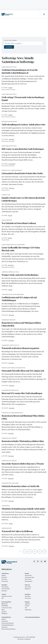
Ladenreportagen (30, 577)
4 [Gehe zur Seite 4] (40, 551)
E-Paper (27, 606)
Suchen (9, 47)
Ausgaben (27, 604)
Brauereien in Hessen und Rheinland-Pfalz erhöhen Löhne (24, 416)
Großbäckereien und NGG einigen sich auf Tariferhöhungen (24, 298)
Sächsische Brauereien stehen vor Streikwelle (24, 485)
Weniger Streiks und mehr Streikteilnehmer (24, 274)
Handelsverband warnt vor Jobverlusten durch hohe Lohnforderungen (24, 198)
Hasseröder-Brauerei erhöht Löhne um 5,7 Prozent (24, 463)
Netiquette (4, 627)
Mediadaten (28, 610)
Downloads (28, 598)
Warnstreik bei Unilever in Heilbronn (24, 530)
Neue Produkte (6, 589)
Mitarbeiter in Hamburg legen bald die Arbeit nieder (24, 508)
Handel (10, 88)
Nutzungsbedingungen (8, 625)
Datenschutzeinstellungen (32, 617)
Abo (26, 608)
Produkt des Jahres (7, 596)
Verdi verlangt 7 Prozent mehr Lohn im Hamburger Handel (24, 98)
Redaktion (28, 589)
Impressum (5, 621)
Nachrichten (12, 164)
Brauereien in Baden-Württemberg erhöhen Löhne (24, 440)
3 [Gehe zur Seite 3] (35, 551)
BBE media (5, 604)
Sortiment (4, 579)
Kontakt (4, 619)
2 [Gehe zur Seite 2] (30, 551)
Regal (3, 610)
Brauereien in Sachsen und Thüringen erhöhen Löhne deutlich (24, 323)
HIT (3, 598)
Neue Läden (28, 579)
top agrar (4, 612)
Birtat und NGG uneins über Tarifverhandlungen (24, 392)
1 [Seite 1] (25, 551)
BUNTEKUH (5, 606)
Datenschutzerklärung (8, 623)
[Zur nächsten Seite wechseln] (44, 551)
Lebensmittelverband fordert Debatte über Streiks (24, 172)
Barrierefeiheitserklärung (8, 629)
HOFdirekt (4, 614)
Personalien (5, 581)
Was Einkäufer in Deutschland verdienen (24, 222)
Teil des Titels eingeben (11, 40)
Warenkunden (29, 581)
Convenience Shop (7, 608)
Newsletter (28, 596)
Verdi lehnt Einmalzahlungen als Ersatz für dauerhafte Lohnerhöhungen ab (24, 70)
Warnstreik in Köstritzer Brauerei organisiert (24, 347)
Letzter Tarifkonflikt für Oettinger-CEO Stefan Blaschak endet (24, 248)
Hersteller (12, 139)
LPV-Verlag (28, 587)
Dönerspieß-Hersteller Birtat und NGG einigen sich (24, 370)
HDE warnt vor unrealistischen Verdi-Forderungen (24, 148)
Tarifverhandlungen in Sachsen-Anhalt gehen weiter (24, 124)
